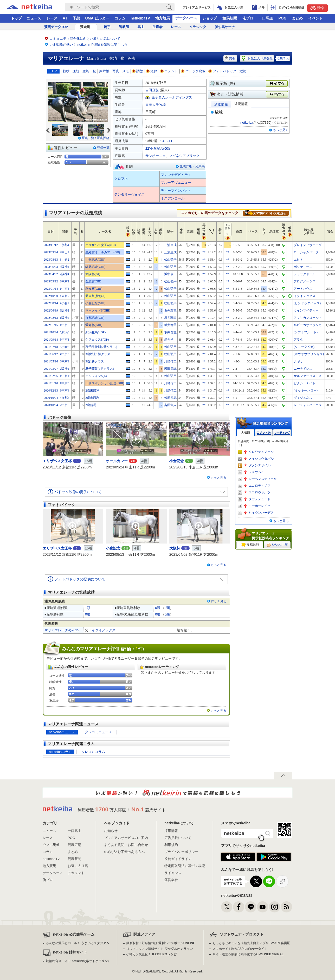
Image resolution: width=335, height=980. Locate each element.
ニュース (34, 18)
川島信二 (170, 361)
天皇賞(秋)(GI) (95, 296)
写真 (116, 71)
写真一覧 (88, 138)
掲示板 (104, 71)
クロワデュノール (261, 452)
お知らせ (111, 831)
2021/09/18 (51, 340)
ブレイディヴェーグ (308, 245)
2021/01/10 (51, 383)
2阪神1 (65, 369)
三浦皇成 (170, 245)
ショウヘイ (256, 472)
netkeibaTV (140, 18)
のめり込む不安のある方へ (124, 852)
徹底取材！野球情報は (161, 943)
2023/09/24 (51, 252)
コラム (120, 18)
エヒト (298, 260)
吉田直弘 (152, 90)
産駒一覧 (89, 71)
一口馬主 (266, 18)
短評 (152, 71)
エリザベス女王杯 (57, 461)
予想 (76, 18)
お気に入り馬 (78, 866)
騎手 (107, 27)
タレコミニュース (98, 732)
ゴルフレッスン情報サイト (159, 949)
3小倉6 (65, 347)
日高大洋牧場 (156, 105)
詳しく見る (219, 601)
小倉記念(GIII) (95, 260)
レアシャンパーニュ (308, 405)
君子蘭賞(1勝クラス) (100, 369)
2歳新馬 (91, 405)
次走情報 (221, 104)
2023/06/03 (51, 267)
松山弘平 (170, 260)
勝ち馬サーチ (225, 27)
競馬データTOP (56, 27)
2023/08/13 (51, 260)
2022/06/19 (51, 310)
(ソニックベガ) (304, 347)
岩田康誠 (170, 369)
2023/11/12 (51, 245)
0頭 (167, 608)
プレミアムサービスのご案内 (126, 838)
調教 (138, 71)
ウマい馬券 (51, 845)
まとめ (297, 18)
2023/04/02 (51, 274)
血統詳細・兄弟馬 (192, 166)
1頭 (88, 608)
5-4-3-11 (166, 141)
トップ (16, 18)
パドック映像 (193, 71)
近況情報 (241, 104)
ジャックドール (305, 274)
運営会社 (171, 880)
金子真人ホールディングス (172, 97)
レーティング (282, 433)
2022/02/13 (51, 318)
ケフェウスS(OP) (97, 340)
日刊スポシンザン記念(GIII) (105, 383)
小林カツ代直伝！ (151, 954)
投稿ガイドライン (178, 859)
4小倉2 (65, 303)
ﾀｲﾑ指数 (228, 230)
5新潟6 (65, 332)
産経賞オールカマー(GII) (103, 252)
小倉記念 (177, 461)
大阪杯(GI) (93, 274)
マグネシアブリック (184, 156)
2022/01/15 (51, 325)
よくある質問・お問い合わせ (126, 845)
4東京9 (65, 296)
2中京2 (65, 281)
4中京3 (65, 354)
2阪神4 (65, 274)
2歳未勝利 (92, 390)
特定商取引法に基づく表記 (185, 866)
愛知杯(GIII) (94, 289)
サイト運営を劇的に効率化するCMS (248, 954)
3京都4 (65, 245)
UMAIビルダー (97, 18)
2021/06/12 (51, 354)
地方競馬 (163, 18)
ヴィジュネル (303, 398)
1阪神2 (65, 318)
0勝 (158, 608)
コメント (169, 71)
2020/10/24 (51, 398)
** (204, 252)
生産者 (157, 27)
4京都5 (65, 398)
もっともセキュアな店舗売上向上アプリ (251, 943)
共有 (230, 58)
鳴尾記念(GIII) (95, 267)
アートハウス (303, 289)
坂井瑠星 (170, 310)
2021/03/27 (51, 369)
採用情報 (171, 831)
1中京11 (65, 376)
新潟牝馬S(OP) (95, 332)
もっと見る (281, 130)
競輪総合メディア (77, 961)
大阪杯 (175, 548)
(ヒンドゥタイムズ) (307, 303)
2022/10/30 (51, 296)
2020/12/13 (51, 390)
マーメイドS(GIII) (98, 310)
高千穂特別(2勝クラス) (101, 347)
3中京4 (65, 361)
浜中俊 (169, 274)
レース (52, 18)
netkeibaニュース (62, 732)
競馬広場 (74, 845)
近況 (243, 71)
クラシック (198, 27)
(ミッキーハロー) (306, 390)
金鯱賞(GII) (93, 281)
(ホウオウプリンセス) (309, 354)
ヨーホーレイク (260, 506)
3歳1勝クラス (95, 361)
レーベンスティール (263, 479)
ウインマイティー (306, 310)
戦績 (66, 71)
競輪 (317, 8)
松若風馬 (170, 398)
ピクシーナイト (305, 383)
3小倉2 (65, 260)
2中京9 (65, 405)
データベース (186, 18)
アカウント (76, 873)
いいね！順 (277, 545)
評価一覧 (103, 148)
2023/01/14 (51, 289)
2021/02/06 (51, 376)
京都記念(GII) (95, 318)
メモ (126, 71)
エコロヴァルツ (260, 492)
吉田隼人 (170, 405)
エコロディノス (260, 486)
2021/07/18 (51, 347)
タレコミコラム (93, 752)
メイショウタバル (261, 459)
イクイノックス (305, 296)
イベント (315, 18)
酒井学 (169, 340)
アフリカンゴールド (308, 318)
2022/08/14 (51, 303)
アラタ (298, 340)
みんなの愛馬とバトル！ (77, 943)
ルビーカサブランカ (308, 325)
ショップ (210, 18)
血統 (76, 71)
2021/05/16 (51, 361)
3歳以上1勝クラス (98, 354)
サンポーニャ (156, 156)
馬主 (141, 27)
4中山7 (65, 252)
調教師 (124, 27)
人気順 (246, 433)
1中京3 (65, 383)
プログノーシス (305, 281)
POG (282, 18)
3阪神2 (65, 310)
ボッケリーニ (303, 267)
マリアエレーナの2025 (62, 630)
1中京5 (65, 289)
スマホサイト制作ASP (240, 949)
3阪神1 (65, 267)
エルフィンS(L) (96, 376)
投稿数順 (250, 545)
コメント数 (264, 433)
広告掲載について (178, 838)
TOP (53, 71)
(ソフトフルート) (306, 332)
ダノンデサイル (260, 465)
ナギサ (298, 361)
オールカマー (117, 461)
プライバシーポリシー (181, 852)
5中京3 (65, 340)
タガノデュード (260, 499)
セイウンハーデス (261, 513)
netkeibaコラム (60, 752)
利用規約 (171, 845)
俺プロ (248, 18)
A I (65, 18)
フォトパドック (223, 71)
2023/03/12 (51, 281)
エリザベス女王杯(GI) (101, 245)
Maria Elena (96, 58)
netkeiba (247, 122)
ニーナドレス (303, 369)
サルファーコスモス (308, 376)
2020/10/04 (51, 405)
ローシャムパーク (306, 252)
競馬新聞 (230, 18)
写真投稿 (103, 138)
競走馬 (85, 27)
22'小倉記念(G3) (158, 148)
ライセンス (173, 873)
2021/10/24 (51, 332)
